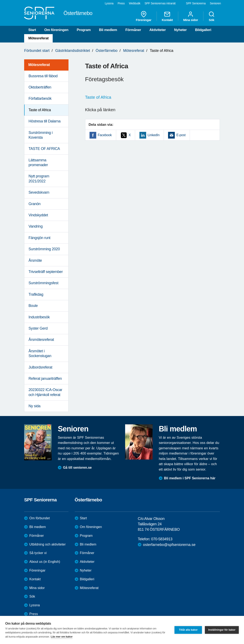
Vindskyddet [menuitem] (38, 215)
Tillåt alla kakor (188, 630)
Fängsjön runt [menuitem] (39, 238)
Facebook (105, 135)
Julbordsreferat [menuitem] (40, 367)
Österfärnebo (106, 51)
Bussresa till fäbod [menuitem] (43, 76)
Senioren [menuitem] (215, 3)
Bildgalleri (203, 30)
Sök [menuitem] (212, 16)
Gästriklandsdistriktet (73, 51)
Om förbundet (40, 518)
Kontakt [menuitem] (167, 16)
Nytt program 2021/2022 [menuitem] (39, 179)
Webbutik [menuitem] (135, 3)
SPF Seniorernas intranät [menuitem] (160, 3)
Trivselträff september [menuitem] (46, 272)
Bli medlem (108, 30)
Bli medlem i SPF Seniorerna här (190, 478)
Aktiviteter (157, 30)
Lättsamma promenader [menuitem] (38, 163)
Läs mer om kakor (62, 637)
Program (84, 30)
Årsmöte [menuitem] (35, 260)
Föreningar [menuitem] (144, 16)
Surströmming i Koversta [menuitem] (40, 135)
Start (32, 30)
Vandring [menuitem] (36, 226)
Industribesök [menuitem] (39, 317)
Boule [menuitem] (33, 306)
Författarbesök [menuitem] (40, 98)
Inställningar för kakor (222, 630)
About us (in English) (45, 562)
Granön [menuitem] (35, 204)
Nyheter (180, 30)
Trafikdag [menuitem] (36, 294)
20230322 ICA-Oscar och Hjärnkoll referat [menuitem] (45, 392)
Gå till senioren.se (77, 468)
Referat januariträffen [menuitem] (45, 379)
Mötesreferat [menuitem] (39, 65)
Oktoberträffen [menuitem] (40, 87)
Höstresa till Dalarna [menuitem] (45, 121)
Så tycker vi (38, 553)
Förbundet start (37, 51)
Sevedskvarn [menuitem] (39, 192)
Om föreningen (56, 30)
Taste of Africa (98, 97)
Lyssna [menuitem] (109, 3)
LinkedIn (154, 135)
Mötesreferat (38, 38)
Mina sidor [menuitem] (191, 16)
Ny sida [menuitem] (34, 406)
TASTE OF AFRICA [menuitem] (44, 149)
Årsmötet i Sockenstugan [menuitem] (40, 353)
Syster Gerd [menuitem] (38, 328)
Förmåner (133, 30)
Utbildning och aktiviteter (47, 544)
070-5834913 (162, 539)
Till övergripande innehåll (0, 0)
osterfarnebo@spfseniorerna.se (169, 545)
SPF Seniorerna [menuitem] (196, 3)
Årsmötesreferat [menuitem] (41, 340)
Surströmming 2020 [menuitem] (44, 249)
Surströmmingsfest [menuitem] (43, 283)
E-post (181, 135)
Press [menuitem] (121, 3)
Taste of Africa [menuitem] (40, 110)
